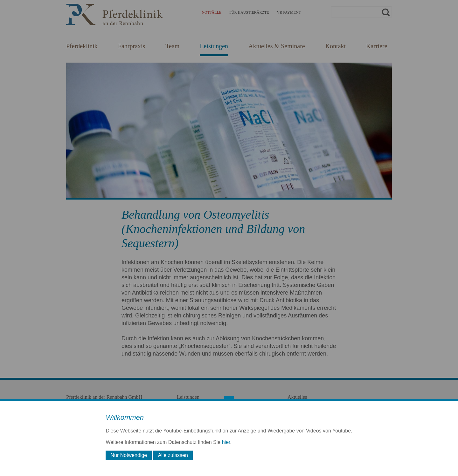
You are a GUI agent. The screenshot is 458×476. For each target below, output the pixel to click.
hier (226, 442)
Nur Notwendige (129, 455)
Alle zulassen (173, 455)
